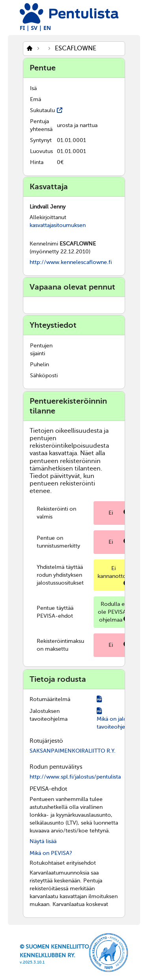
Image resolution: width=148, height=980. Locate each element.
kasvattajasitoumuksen (58, 225)
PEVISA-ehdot (48, 789)
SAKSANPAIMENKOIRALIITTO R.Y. (73, 751)
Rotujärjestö (46, 741)
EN (47, 28)
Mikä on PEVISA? (51, 853)
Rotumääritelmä (50, 699)
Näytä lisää (43, 841)
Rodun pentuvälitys (56, 767)
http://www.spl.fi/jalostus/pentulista (75, 777)
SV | (36, 28)
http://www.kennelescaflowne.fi (71, 262)
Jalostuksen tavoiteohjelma (49, 715)
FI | (25, 28)
